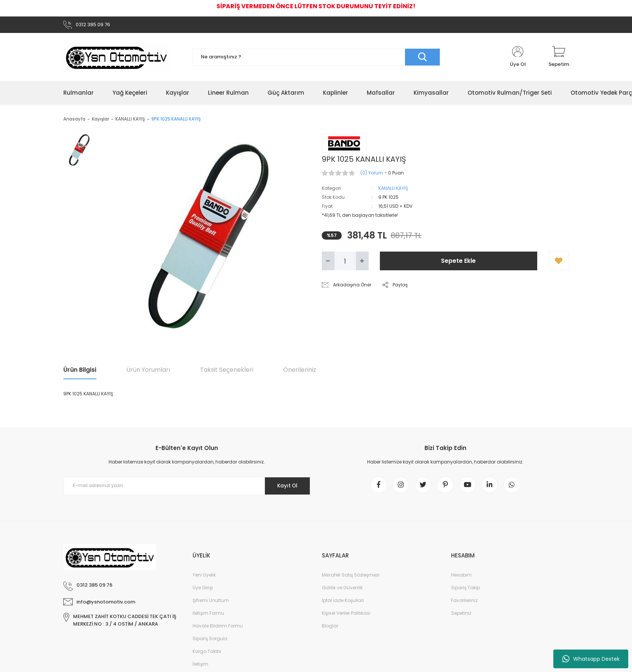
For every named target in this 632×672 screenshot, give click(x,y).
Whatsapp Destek (591, 659)
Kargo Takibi (207, 655)
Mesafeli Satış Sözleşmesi (351, 579)
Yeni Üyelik (204, 579)
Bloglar (330, 630)
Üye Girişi (203, 591)
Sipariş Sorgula (210, 642)
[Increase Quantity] (362, 262)
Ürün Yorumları (148, 371)
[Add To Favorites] (559, 262)
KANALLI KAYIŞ (393, 190)
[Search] (316, 58)
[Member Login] (518, 58)
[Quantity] (345, 262)
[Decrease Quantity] (328, 262)
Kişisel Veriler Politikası (346, 617)
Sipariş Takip (465, 591)
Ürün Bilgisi (80, 371)
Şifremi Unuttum (211, 604)
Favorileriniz (464, 604)
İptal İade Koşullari (343, 604)
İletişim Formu (208, 617)
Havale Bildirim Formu (218, 630)
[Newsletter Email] (187, 487)
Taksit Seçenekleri (227, 371)
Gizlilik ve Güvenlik (342, 591)
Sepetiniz (461, 617)
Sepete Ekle (458, 262)
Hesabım (461, 579)
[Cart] (559, 58)
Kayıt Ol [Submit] (285, 487)
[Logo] (116, 58)
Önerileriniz (300, 371)
